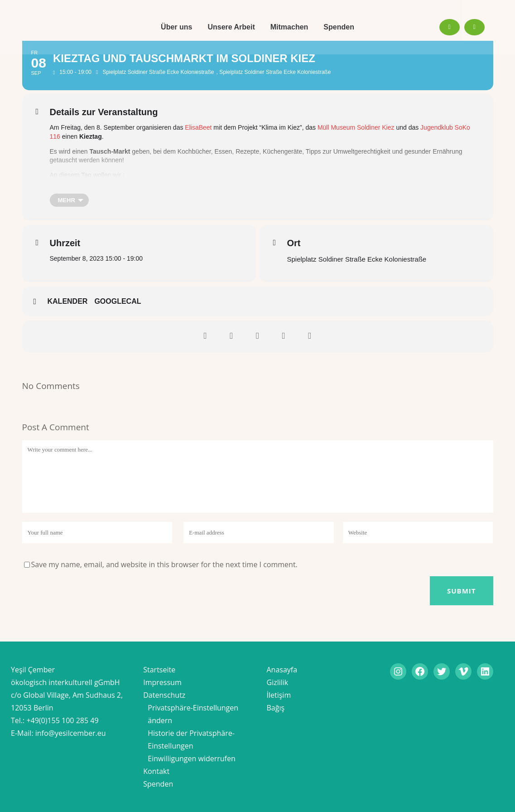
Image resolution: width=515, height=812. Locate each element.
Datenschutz (164, 695)
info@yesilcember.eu (71, 733)
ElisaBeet (198, 127)
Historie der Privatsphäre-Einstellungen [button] (191, 739)
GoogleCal (118, 301)
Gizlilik (278, 682)
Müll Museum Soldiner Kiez (356, 127)
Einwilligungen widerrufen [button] (192, 759)
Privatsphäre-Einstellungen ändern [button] (193, 714)
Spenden (158, 784)
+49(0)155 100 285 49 (62, 720)
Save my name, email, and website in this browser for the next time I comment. (164, 564)
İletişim (279, 695)
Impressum (162, 682)
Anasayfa (282, 670)
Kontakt (156, 771)
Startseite (159, 670)
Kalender (68, 301)
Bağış (276, 708)
